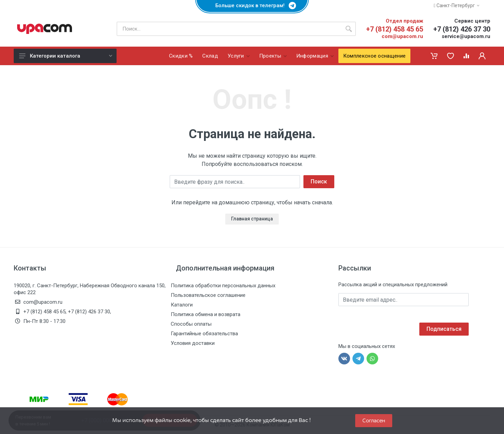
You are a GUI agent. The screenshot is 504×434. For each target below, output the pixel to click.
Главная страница (252, 219)
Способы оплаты (191, 324)
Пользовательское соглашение (208, 295)
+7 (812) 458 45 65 (395, 29)
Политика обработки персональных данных (223, 286)
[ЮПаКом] (45, 29)
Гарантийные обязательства (204, 334)
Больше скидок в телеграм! (252, 5)
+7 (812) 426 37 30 (462, 29)
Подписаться (444, 329)
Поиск (319, 182)
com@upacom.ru (402, 36)
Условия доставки (193, 343)
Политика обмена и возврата (206, 314)
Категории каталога (66, 56)
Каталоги (182, 305)
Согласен (374, 420)
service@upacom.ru (466, 36)
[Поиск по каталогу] (229, 29)
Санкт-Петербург (457, 5)
